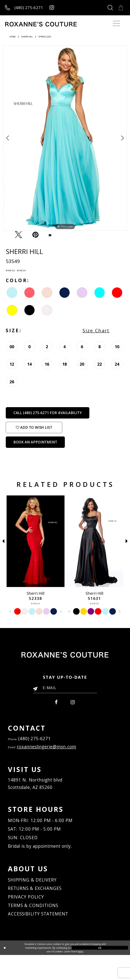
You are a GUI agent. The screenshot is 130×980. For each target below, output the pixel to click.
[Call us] (24, 8)
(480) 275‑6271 (37, 741)
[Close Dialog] (30, 973)
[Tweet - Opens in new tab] (18, 235)
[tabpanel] (65, 138)
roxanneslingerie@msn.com (52, 750)
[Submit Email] (37, 690)
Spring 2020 (45, 37)
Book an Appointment (35, 443)
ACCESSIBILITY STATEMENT (42, 938)
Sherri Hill (27, 37)
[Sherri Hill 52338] (36, 542)
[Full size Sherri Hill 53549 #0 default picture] (65, 138)
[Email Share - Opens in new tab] (50, 235)
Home (13, 37)
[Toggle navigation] (117, 24)
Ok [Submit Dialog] (100, 973)
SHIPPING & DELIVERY (35, 900)
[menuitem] (56, 703)
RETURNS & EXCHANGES (38, 909)
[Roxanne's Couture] (41, 25)
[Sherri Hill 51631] (94, 542)
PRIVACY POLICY (28, 919)
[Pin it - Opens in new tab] (35, 235)
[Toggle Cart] (121, 8)
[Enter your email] (65, 688)
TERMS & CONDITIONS (36, 929)
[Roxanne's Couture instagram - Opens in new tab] (52, 8)
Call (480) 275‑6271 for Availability (48, 413)
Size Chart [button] (96, 331)
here (80, 977)
